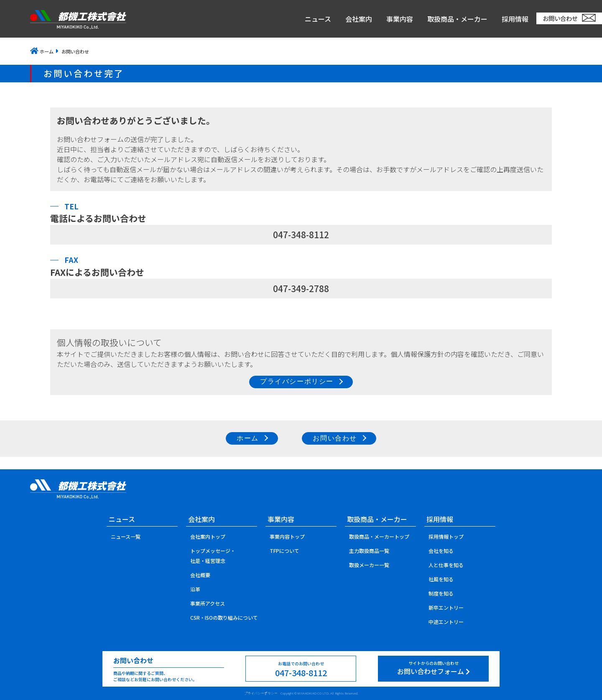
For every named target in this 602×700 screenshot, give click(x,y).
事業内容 (400, 19)
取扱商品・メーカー (457, 19)
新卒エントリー (446, 607)
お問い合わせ (560, 18)
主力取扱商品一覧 (369, 551)
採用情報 (515, 19)
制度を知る (441, 593)
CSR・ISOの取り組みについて (224, 617)
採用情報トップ (446, 536)
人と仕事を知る (446, 565)
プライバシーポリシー (261, 693)
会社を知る (441, 551)
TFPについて (284, 551)
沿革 (195, 589)
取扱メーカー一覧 (369, 565)
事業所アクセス (208, 603)
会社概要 (200, 575)
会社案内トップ (208, 536)
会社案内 (359, 19)
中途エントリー (446, 622)
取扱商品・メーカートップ (379, 536)
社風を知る (441, 579)
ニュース (318, 19)
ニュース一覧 (126, 536)
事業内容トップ (287, 536)
